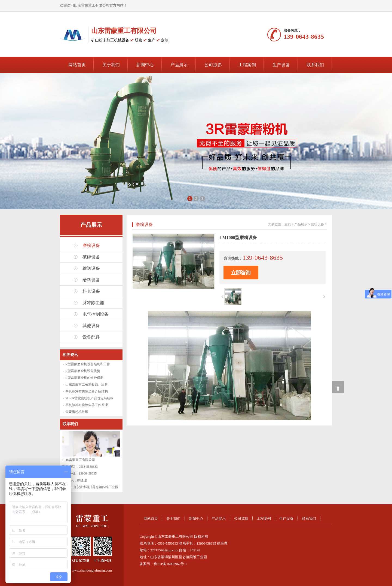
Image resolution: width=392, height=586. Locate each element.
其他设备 (91, 326)
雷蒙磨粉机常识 (77, 412)
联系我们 (315, 65)
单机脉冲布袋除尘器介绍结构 (87, 391)
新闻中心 (145, 65)
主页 (288, 224)
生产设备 (281, 65)
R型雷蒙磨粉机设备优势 (83, 371)
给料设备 (91, 280)
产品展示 (179, 65)
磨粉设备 (91, 245)
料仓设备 (91, 291)
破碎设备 (91, 257)
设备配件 (91, 337)
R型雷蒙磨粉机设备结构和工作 (88, 364)
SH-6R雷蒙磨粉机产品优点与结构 (89, 398)
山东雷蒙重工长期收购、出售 (87, 385)
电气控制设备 (96, 314)
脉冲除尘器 (93, 303)
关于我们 (111, 65)
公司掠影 (213, 65)
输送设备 (91, 268)
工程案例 (247, 65)
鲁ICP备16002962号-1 (170, 564)
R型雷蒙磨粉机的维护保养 (84, 378)
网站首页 (77, 65)
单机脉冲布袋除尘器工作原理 (87, 405)
